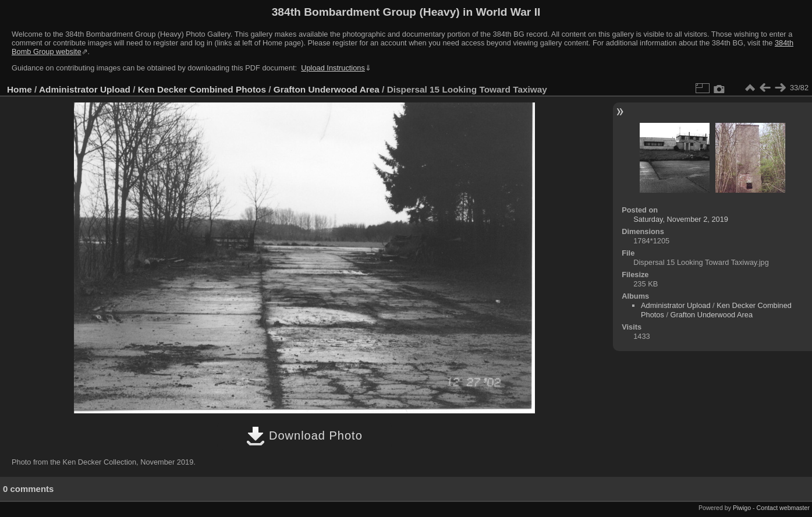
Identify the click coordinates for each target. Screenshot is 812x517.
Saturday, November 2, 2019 (681, 219)
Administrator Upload (85, 89)
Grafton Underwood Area (327, 89)
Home (19, 89)
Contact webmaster (783, 508)
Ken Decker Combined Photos (202, 89)
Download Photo (304, 435)
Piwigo (742, 508)
